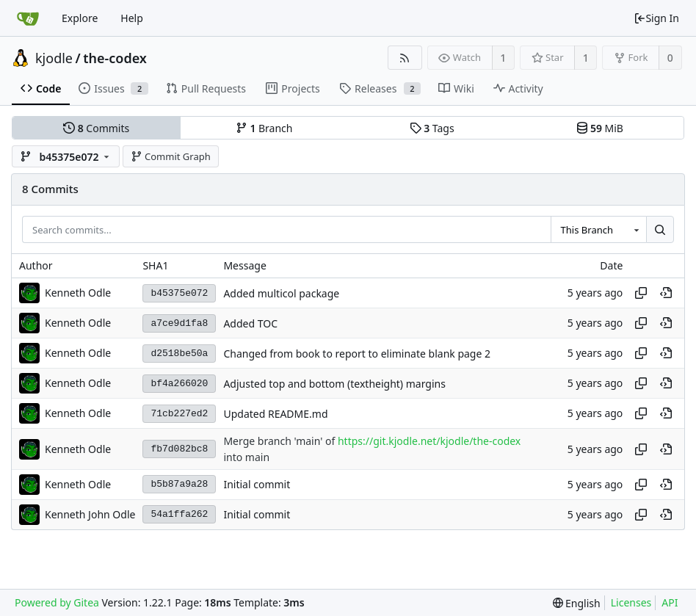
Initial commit (257, 484)
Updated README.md (275, 414)
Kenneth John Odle (90, 514)
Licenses (631, 602)
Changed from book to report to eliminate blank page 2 (357, 354)
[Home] (28, 18)
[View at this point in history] (666, 293)
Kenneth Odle (78, 293)
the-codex (115, 58)
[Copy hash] (641, 293)
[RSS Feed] (405, 58)
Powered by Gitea (57, 602)
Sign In (656, 18)
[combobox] (598, 230)
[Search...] (660, 230)
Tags (432, 128)
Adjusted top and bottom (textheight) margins (334, 384)
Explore (80, 18)
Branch (264, 128)
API (670, 602)
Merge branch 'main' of (280, 442)
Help (132, 18)
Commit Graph (171, 156)
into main (246, 457)
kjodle (54, 58)
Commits (96, 128)
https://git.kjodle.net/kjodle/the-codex (429, 442)
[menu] (577, 603)
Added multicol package (281, 293)
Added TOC (250, 323)
